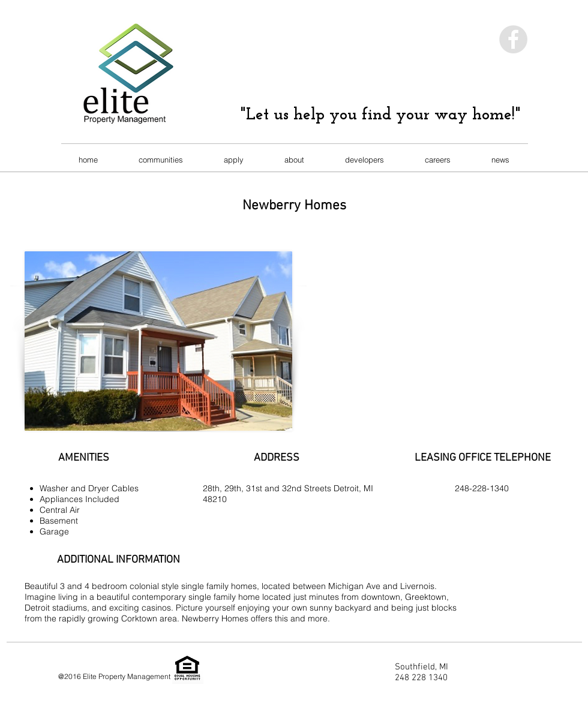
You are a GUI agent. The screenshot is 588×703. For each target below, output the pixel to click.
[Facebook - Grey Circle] (513, 39)
